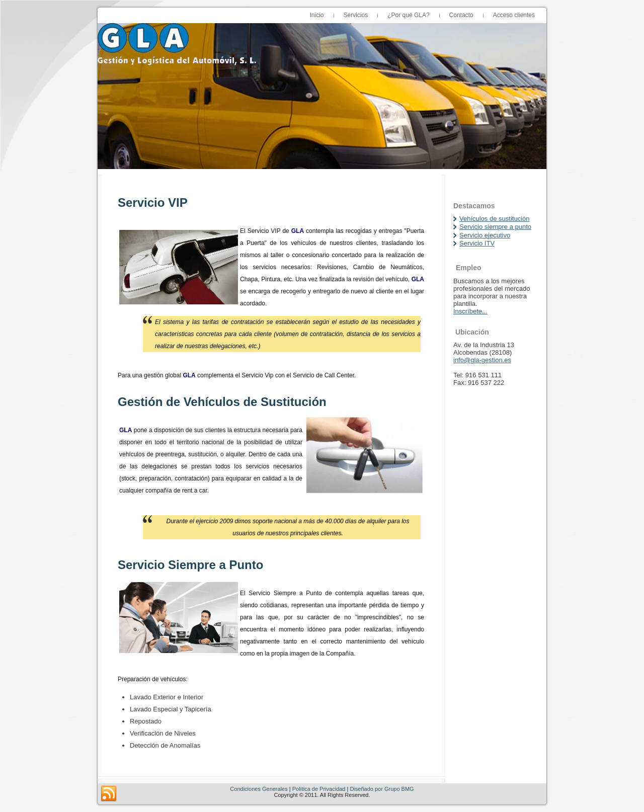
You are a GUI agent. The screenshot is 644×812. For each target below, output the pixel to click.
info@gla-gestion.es (482, 360)
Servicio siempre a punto (495, 227)
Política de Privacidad (319, 789)
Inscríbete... (470, 311)
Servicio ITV (477, 243)
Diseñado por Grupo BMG (382, 789)
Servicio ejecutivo (485, 235)
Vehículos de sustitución (494, 219)
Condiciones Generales (259, 789)
